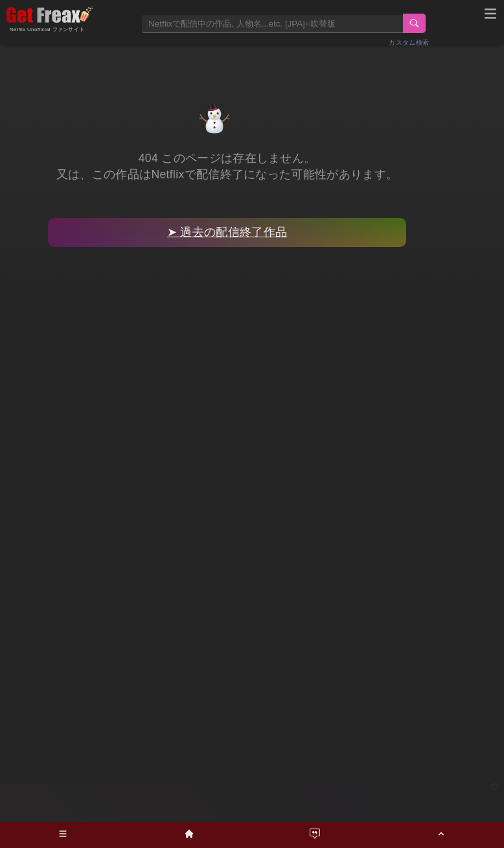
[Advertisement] (252, 803)
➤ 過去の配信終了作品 (227, 232)
